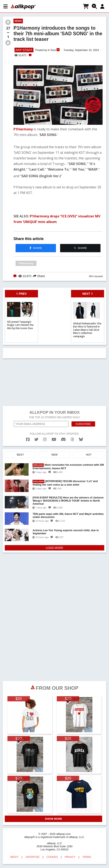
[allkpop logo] (23, 7)
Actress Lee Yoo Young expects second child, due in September (66, 532)
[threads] (72, 439)
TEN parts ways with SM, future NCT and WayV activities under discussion (68, 515)
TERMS (87, 857)
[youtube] (54, 439)
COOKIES (52, 857)
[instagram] (45, 439)
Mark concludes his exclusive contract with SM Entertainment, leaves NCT (68, 467)
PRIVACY (70, 857)
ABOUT (14, 857)
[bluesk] (81, 439)
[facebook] (28, 439)
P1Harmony (23, 129)
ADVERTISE (33, 857)
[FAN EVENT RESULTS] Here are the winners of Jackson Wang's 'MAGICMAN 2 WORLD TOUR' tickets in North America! (68, 501)
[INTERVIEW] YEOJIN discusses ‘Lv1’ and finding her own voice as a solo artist (65, 483)
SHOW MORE (53, 819)
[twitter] (36, 439)
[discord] (63, 439)
